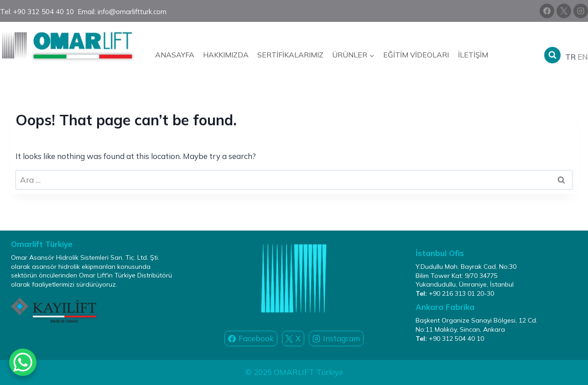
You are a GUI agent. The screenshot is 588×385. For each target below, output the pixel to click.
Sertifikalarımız (290, 55)
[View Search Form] (552, 55)
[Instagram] (581, 11)
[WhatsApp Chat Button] (23, 362)
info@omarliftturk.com (132, 12)
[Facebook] (547, 11)
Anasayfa (175, 55)
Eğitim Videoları (416, 55)
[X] (564, 11)
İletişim (473, 55)
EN (583, 57)
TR (570, 57)
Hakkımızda (226, 55)
